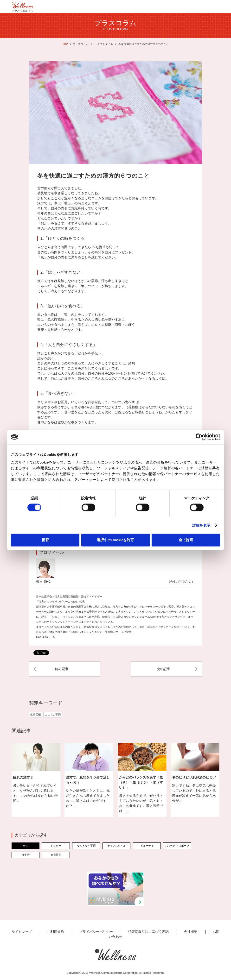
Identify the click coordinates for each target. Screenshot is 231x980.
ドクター (56, 846)
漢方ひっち (48, 637)
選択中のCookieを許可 (115, 540)
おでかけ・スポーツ (177, 846)
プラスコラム (81, 44)
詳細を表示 (201, 525)
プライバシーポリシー (96, 932)
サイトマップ (22, 932)
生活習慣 (36, 715)
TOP (65, 44)
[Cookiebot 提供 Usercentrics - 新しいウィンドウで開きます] (199, 437)
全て (26, 846)
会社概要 (191, 932)
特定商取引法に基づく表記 (148, 932)
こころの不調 (53, 715)
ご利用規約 (56, 932)
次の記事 (163, 669)
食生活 (26, 855)
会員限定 (56, 855)
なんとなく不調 (86, 846)
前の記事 (62, 669)
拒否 (45, 540)
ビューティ (147, 846)
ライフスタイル (104, 44)
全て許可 (186, 540)
